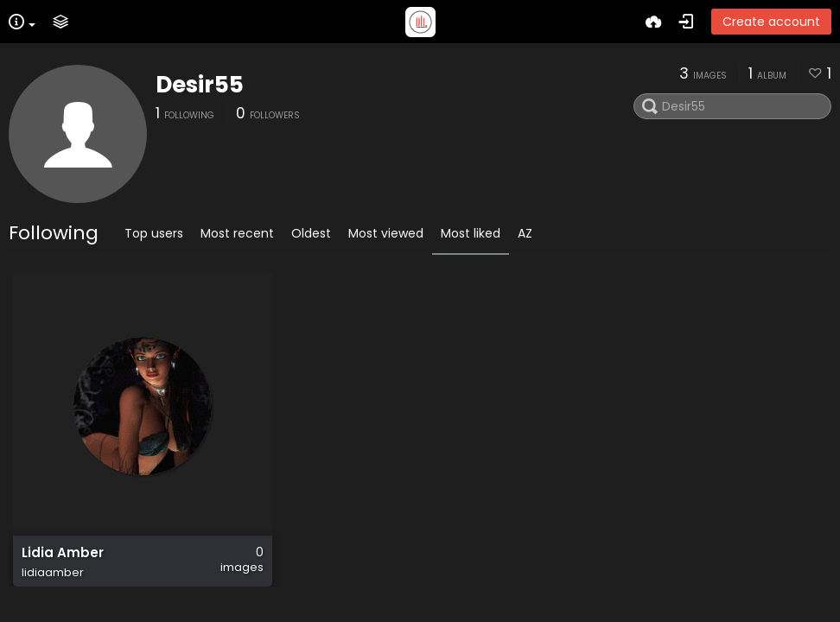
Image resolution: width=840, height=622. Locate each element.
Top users (154, 233)
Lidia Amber (63, 553)
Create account (771, 22)
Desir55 (200, 85)
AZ (525, 233)
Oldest (311, 233)
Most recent (237, 233)
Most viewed (386, 233)
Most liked (471, 233)
